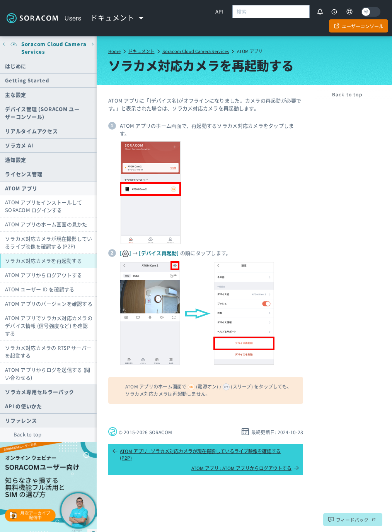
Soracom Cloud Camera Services (196, 51)
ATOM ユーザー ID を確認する (40, 289)
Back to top (28, 434)
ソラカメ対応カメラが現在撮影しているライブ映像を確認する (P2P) (49, 242)
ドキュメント (141, 51)
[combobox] (271, 12)
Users (73, 18)
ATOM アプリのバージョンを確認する (49, 304)
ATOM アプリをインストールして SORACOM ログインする (43, 206)
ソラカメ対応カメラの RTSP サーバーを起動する (48, 352)
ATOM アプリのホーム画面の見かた (46, 224)
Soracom (32, 18)
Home (114, 51)
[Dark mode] (371, 12)
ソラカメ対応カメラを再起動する (43, 261)
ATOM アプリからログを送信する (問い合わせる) (48, 374)
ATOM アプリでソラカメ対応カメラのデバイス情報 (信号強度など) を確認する (49, 326)
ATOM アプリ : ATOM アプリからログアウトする (245, 468)
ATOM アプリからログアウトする (43, 275)
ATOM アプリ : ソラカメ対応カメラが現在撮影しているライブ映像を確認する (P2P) (196, 454)
